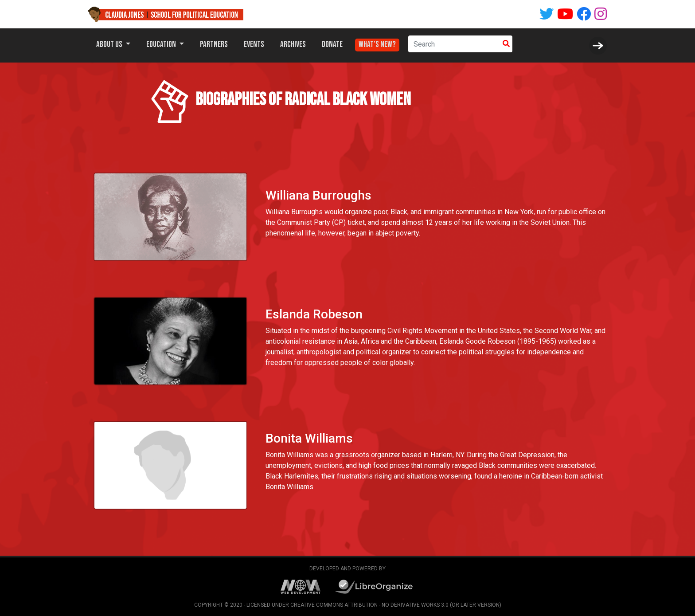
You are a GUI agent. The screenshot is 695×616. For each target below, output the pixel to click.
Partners (214, 45)
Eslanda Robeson (313, 314)
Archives (293, 45)
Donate (332, 45)
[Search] (454, 44)
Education (162, 45)
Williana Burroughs (318, 195)
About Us (110, 45)
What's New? (377, 42)
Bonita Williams (308, 438)
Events (254, 45)
